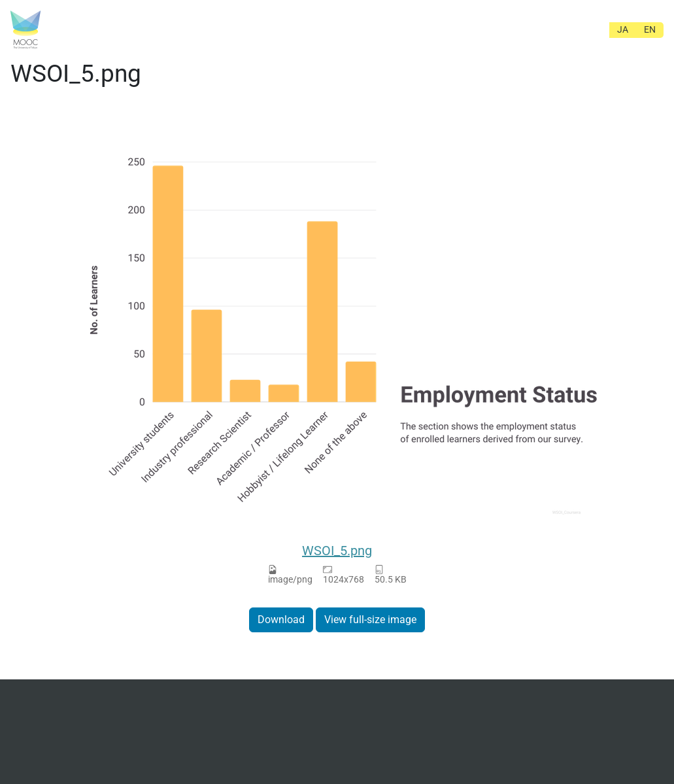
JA (623, 29)
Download (281, 620)
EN (650, 29)
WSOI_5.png (337, 551)
